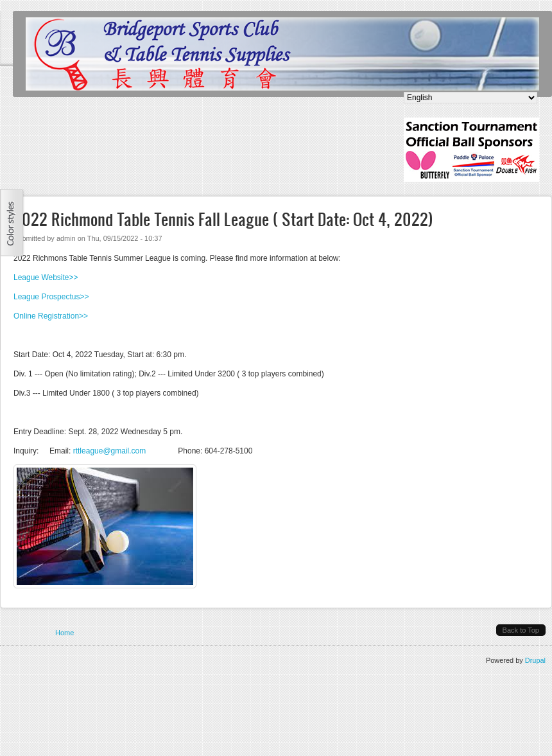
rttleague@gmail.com (110, 451)
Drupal (535, 660)
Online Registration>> (51, 316)
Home (65, 633)
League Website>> (46, 277)
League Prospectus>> (51, 297)
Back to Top (521, 630)
